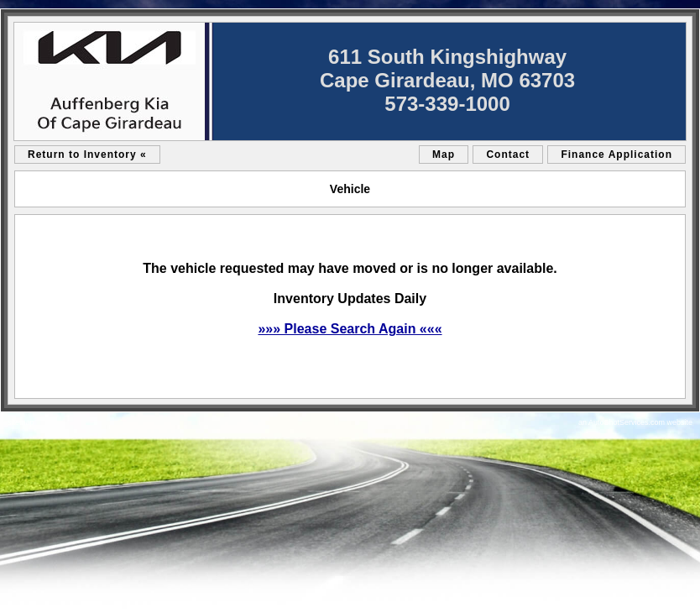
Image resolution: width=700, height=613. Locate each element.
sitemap (21, 422)
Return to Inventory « (87, 155)
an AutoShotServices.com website (635, 422)
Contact (508, 155)
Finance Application (616, 155)
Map (444, 155)
